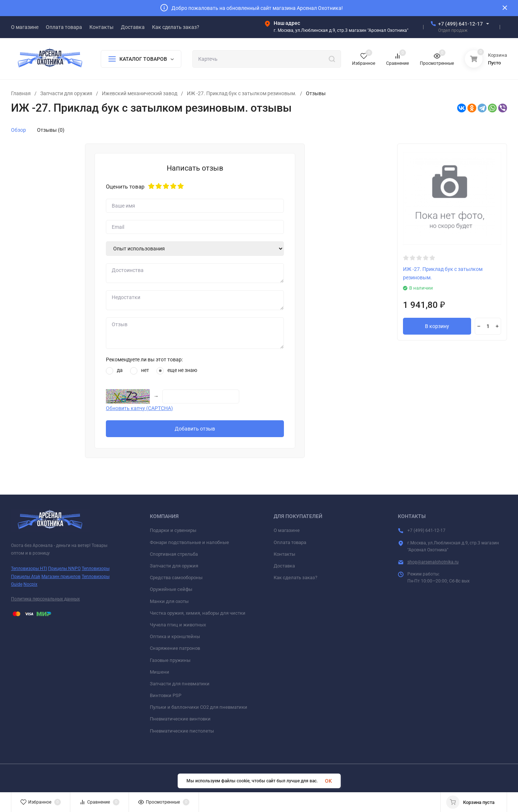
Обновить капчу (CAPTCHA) (139, 408)
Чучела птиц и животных (178, 625)
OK (328, 781)
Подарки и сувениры (173, 530)
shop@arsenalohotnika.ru (433, 562)
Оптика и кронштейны (175, 636)
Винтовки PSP (166, 695)
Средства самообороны (176, 578)
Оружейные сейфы (171, 589)
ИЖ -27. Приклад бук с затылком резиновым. (242, 93)
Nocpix (30, 584)
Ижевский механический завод (140, 93)
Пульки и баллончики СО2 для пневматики (199, 707)
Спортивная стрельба (174, 554)
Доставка (284, 566)
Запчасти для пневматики (180, 684)
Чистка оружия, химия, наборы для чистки (198, 613)
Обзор (18, 130)
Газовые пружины (170, 660)
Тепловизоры (96, 569)
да (114, 371)
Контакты (284, 554)
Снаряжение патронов (175, 648)
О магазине (287, 530)
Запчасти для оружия (66, 93)
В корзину (437, 326)
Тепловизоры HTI (29, 569)
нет (140, 371)
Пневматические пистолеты (182, 731)
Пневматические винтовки (180, 719)
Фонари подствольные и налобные (189, 542)
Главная (21, 93)
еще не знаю (177, 371)
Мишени (160, 672)
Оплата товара (290, 542)
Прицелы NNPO (64, 569)
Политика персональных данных (45, 599)
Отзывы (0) (51, 130)
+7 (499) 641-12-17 (460, 24)
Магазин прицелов (61, 577)
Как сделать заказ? (295, 578)
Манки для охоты (169, 601)
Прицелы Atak (26, 577)
